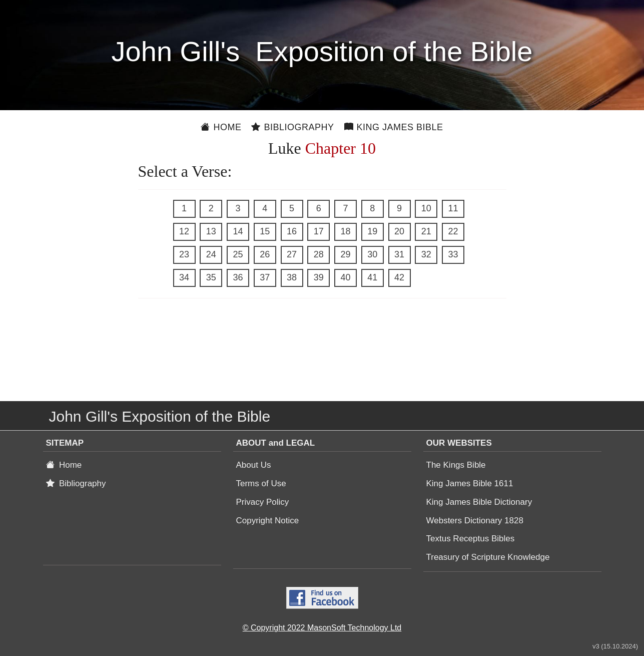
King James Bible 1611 (470, 483)
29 (345, 254)
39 (319, 277)
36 (238, 277)
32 (426, 254)
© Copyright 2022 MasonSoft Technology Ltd (322, 628)
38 (292, 277)
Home (221, 127)
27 (292, 254)
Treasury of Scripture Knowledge (488, 557)
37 (265, 277)
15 (265, 231)
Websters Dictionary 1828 (475, 521)
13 (211, 231)
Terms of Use (261, 483)
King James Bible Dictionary (479, 502)
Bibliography (292, 127)
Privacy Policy (263, 502)
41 (372, 277)
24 (211, 254)
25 (238, 254)
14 (238, 231)
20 (399, 231)
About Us (254, 465)
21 (426, 231)
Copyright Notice (268, 521)
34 (184, 277)
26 (265, 254)
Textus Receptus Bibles (471, 539)
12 (184, 231)
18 (345, 231)
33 (453, 254)
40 (345, 277)
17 (319, 231)
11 (453, 208)
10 (426, 208)
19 (372, 231)
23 (184, 254)
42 (399, 277)
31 (399, 254)
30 (372, 254)
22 (453, 231)
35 (211, 277)
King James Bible (394, 127)
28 (319, 254)
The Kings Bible (456, 465)
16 (292, 231)
